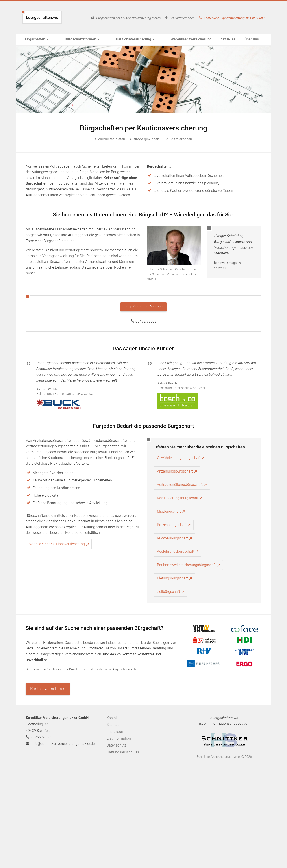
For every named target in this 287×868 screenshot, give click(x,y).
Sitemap (113, 725)
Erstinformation (119, 738)
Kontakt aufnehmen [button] (48, 689)
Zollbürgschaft (169, 592)
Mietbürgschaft (169, 511)
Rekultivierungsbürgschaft (178, 498)
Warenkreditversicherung (169, 39)
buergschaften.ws (42, 17)
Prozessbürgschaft (172, 525)
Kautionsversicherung (120, 39)
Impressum (115, 732)
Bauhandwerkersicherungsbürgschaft (186, 565)
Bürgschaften (36, 39)
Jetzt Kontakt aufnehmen (143, 307)
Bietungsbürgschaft (172, 578)
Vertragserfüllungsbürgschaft (180, 485)
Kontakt (113, 718)
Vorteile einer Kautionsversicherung (57, 544)
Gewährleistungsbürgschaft (179, 458)
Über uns (229, 39)
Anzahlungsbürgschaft (175, 471)
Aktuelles (205, 39)
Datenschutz (116, 745)
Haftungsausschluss (123, 752)
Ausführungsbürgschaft (176, 551)
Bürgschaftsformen (75, 39)
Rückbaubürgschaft (172, 538)
